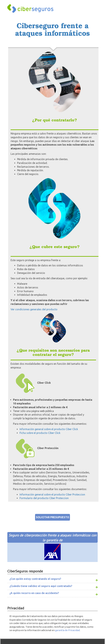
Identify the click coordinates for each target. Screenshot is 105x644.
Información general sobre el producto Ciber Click (49, 429)
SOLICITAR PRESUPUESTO (52, 517)
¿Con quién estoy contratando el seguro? (35, 579)
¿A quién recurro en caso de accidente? (34, 593)
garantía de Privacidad (67, 630)
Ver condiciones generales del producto (34, 309)
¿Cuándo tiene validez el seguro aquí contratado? (41, 586)
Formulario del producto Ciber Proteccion (44, 498)
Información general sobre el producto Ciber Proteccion (52, 494)
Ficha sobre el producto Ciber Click (40, 433)
